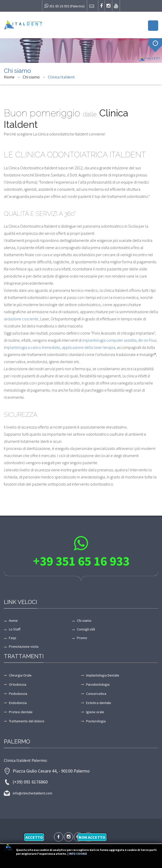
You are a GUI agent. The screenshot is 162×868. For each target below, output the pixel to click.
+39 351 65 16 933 (81, 561)
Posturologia (96, 721)
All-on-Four (147, 340)
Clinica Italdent (61, 77)
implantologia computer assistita (109, 340)
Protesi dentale (21, 712)
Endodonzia (18, 703)
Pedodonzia (18, 694)
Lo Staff (15, 629)
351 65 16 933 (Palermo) (65, 6)
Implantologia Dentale (103, 675)
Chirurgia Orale (20, 675)
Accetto (34, 837)
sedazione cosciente (21, 319)
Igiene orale (95, 712)
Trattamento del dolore (27, 721)
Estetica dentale (99, 703)
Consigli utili (86, 629)
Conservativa (96, 694)
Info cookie (78, 854)
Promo (82, 638)
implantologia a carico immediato (32, 347)
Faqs (13, 638)
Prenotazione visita (24, 646)
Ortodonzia (18, 684)
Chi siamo (31, 77)
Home (9, 77)
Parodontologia (98, 684)
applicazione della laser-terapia (89, 347)
